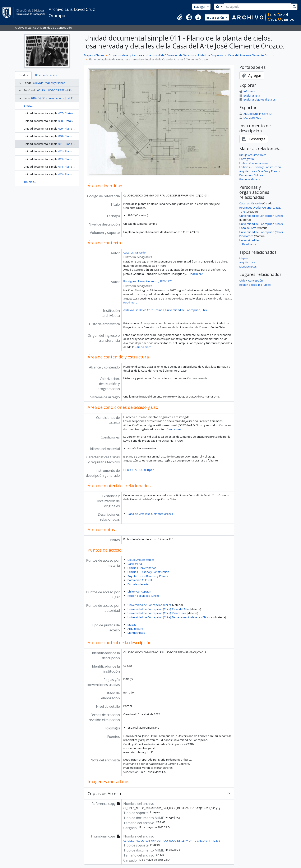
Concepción (144, 591)
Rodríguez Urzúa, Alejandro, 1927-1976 (148, 281)
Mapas (132, 625)
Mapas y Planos (94, 55)
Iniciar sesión (216, 17)
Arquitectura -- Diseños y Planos (148, 576)
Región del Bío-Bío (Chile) (143, 596)
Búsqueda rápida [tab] (46, 75)
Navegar (200, 7)
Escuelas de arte (138, 584)
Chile (131, 591)
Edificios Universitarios (142, 568)
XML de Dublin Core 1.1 (256, 114)
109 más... (30, 182)
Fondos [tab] (23, 75)
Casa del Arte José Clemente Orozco (251, 55)
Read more (196, 274)
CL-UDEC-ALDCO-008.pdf (138, 470)
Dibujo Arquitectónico (141, 560)
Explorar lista (250, 96)
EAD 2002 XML (250, 118)
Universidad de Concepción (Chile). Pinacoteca (157, 613)
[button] (180, 17)
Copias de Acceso (104, 793)
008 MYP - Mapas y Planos (49, 83)
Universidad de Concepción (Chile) (149, 605)
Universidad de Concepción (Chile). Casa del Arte (158, 609)
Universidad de (249, 240)
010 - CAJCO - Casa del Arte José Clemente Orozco (62, 98)
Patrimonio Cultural (140, 580)
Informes (247, 91)
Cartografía (135, 564)
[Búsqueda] (258, 7)
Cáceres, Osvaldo (135, 252)
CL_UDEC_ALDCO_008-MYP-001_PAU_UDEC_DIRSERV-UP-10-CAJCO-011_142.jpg (172, 841)
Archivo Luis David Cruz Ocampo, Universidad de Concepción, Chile (166, 310)
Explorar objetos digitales (258, 99)
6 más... (28, 106)
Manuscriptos (136, 633)
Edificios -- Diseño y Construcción (148, 572)
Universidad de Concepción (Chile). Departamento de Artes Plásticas (171, 617)
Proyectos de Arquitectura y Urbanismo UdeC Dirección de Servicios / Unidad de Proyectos (166, 55)
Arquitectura (135, 629)
